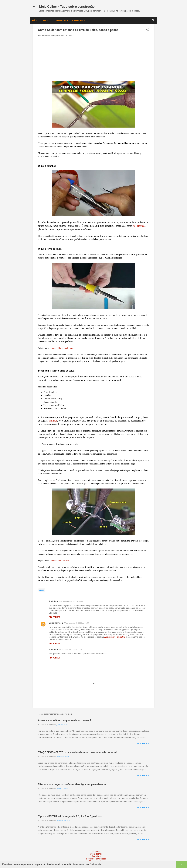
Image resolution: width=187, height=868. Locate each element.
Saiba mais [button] (95, 864)
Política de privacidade (96, 859)
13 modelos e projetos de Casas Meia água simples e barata (72, 784)
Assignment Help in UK (115, 637)
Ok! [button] (182, 864)
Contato (47, 21)
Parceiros (96, 856)
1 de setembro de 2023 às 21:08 (71, 601)
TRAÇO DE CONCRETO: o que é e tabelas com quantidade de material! (78, 752)
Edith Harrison (56, 623)
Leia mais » (143, 744)
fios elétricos (139, 226)
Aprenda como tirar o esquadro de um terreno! (64, 720)
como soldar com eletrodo (62, 348)
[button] (147, 30)
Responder (55, 617)
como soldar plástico (60, 561)
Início (35, 21)
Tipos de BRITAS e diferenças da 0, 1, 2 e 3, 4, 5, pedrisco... (71, 816)
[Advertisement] (93, 59)
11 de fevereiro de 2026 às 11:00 (76, 623)
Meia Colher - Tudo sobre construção (67, 7)
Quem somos (62, 21)
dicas (42, 590)
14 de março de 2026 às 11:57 (70, 649)
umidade (53, 421)
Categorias (79, 21)
